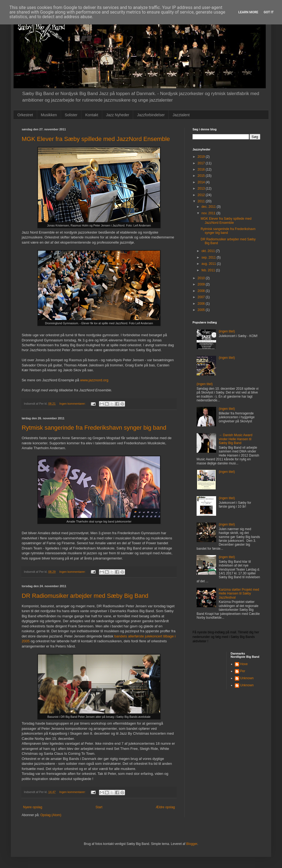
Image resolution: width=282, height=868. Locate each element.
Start (99, 807)
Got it (269, 12)
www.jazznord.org (94, 380)
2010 (202, 278)
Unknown (247, 678)
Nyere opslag (33, 807)
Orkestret (25, 115)
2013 (202, 188)
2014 (202, 182)
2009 (202, 284)
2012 (202, 195)
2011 (202, 201)
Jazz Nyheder (118, 115)
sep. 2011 (209, 257)
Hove (244, 664)
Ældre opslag (165, 807)
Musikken (49, 115)
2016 (202, 169)
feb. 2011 (209, 270)
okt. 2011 (209, 251)
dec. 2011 (209, 207)
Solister (71, 115)
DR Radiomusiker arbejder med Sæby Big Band (85, 596)
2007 (202, 297)
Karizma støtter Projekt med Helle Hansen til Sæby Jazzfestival (239, 594)
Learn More (248, 12)
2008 (202, 291)
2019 (202, 157)
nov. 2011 (209, 213)
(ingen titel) (227, 331)
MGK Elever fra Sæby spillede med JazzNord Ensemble (96, 139)
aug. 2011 (209, 264)
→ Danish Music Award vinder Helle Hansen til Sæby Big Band (236, 439)
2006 (202, 304)
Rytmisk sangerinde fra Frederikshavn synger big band (94, 428)
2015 (202, 176)
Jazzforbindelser (151, 115)
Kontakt (92, 115)
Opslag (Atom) (51, 815)
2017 (202, 163)
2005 (202, 310)
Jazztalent (181, 115)
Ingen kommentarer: (73, 404)
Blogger (192, 844)
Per (243, 671)
